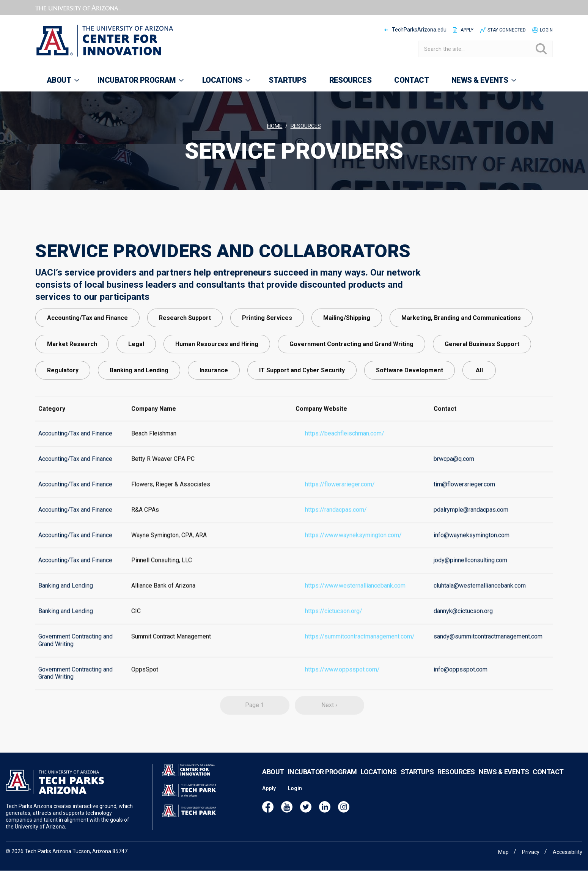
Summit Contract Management (171, 649)
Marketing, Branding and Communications (461, 343)
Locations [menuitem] (221, 83)
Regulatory (63, 396)
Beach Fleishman (154, 446)
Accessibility (568, 852)
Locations (379, 782)
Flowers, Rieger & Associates (171, 497)
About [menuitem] (58, 83)
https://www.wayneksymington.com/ (353, 547)
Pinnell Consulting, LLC (162, 573)
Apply (467, 30)
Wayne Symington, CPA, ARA (169, 547)
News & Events (504, 782)
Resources (306, 126)
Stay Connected (507, 30)
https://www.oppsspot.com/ (342, 682)
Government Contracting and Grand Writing (351, 369)
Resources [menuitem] (351, 80)
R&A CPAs (145, 522)
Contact (548, 782)
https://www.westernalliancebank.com (355, 598)
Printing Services (267, 343)
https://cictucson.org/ (334, 623)
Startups (417, 782)
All (479, 396)
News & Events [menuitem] (479, 83)
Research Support (185, 343)
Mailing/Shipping (347, 343)
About (273, 782)
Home (275, 126)
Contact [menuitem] (411, 80)
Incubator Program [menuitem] (136, 83)
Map (503, 852)
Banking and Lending (139, 396)
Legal (136, 369)
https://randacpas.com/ (336, 522)
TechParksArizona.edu (419, 30)
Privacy (531, 852)
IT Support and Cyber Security (302, 396)
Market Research (72, 369)
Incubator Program (322, 782)
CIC (136, 623)
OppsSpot (145, 682)
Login (546, 30)
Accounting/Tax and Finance (87, 343)
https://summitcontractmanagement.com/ (360, 649)
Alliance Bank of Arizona (163, 598)
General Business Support (482, 369)
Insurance (214, 396)
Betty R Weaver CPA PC (163, 471)
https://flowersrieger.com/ (340, 497)
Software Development (410, 396)
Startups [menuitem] (287, 80)
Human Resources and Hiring (217, 369)
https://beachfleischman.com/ (345, 446)
